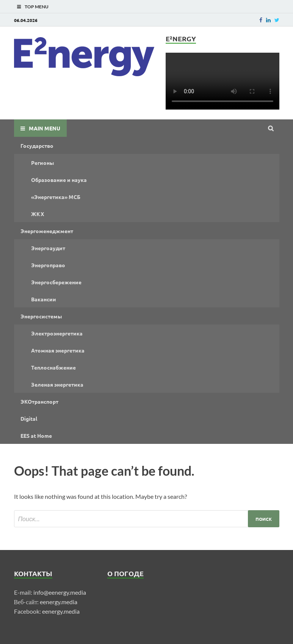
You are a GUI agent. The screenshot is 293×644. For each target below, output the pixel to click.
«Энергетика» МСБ (56, 197)
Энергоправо (48, 265)
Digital (29, 418)
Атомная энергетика (58, 350)
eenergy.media (59, 602)
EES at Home (36, 436)
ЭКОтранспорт (39, 401)
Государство (37, 146)
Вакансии (44, 299)
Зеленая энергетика (57, 384)
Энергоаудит (48, 248)
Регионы (43, 163)
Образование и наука (59, 180)
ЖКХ (38, 214)
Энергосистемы (41, 316)
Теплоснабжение (53, 367)
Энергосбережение (56, 282)
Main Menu (45, 128)
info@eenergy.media (60, 592)
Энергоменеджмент (47, 231)
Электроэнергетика (57, 333)
